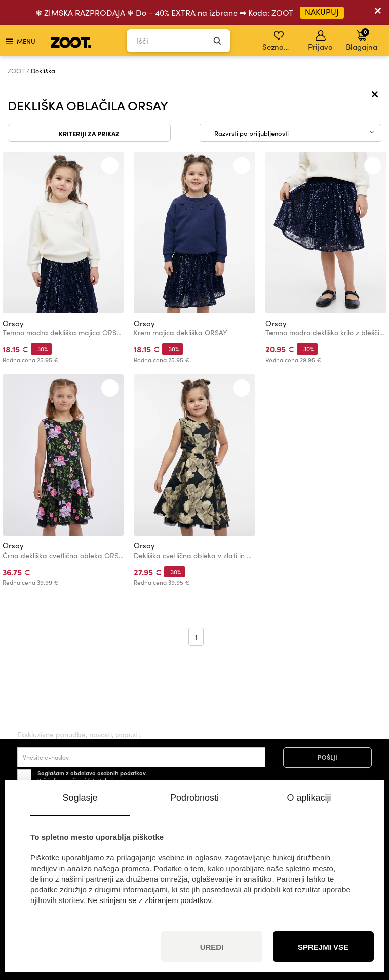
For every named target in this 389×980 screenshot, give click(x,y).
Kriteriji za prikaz (89, 133)
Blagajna (362, 40)
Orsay (13, 323)
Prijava (320, 41)
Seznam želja (279, 41)
